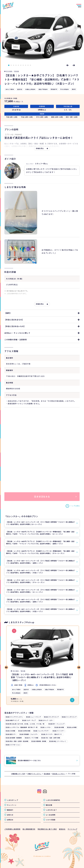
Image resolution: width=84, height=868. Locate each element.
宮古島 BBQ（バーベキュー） (58, 741)
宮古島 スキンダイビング (51, 717)
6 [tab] (21, 65)
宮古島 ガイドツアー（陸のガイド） (52, 734)
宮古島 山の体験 (72, 727)
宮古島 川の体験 (10, 731)
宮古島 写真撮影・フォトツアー (29, 734)
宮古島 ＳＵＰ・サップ (29, 720)
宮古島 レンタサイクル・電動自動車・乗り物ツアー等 (21, 727)
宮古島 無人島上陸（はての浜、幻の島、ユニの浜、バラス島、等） (25, 724)
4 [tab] (16, 65)
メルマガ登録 (51, 820)
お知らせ (10, 815)
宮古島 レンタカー (46, 727)
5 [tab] (18, 65)
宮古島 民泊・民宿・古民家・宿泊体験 (17, 741)
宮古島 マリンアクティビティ (14, 717)
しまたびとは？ (51, 810)
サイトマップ (72, 829)
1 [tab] (9, 65)
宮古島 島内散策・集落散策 (14, 738)
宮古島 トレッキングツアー (41, 731)
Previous (68, 65)
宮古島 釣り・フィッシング (56, 724)
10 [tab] (30, 65)
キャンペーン (12, 805)
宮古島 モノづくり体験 (31, 738)
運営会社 (62, 829)
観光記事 (49, 805)
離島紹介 (10, 810)
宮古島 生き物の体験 (24, 731)
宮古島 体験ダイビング (12, 720)
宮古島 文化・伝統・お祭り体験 (51, 738)
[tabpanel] (42, 37)
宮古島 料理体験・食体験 (39, 741)
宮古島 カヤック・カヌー (46, 720)
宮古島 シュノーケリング (33, 717)
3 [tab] (14, 65)
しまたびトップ (12, 800)
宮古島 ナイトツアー (59, 731)
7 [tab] (23, 65)
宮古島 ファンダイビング (69, 717)
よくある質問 (51, 815)
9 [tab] (28, 65)
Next (74, 65)
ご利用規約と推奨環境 (12, 829)
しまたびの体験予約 (53, 800)
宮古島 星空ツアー (11, 734)
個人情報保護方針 (29, 829)
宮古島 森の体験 (59, 727)
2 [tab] (11, 65)
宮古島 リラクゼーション (13, 745)
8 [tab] (26, 65)
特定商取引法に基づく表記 (47, 829)
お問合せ (10, 820)
